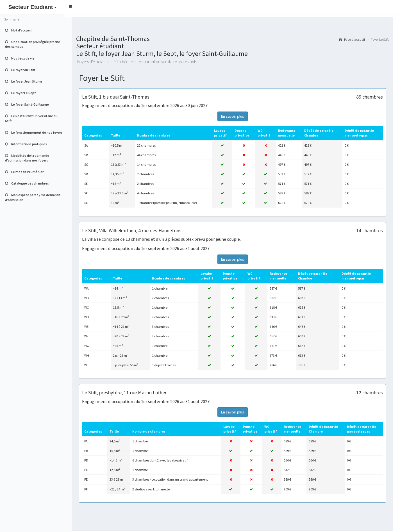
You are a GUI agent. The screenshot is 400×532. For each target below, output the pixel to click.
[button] (70, 7)
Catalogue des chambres (27, 183)
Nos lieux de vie (20, 58)
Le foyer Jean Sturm (23, 81)
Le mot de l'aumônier (24, 172)
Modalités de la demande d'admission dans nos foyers (27, 158)
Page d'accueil (352, 39)
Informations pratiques (26, 144)
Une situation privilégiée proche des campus (33, 44)
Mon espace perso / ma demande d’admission (33, 197)
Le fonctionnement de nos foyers (34, 132)
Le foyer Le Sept (21, 93)
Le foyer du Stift (20, 70)
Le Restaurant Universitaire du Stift (31, 118)
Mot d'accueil (18, 30)
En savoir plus (233, 116)
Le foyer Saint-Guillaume (27, 104)
